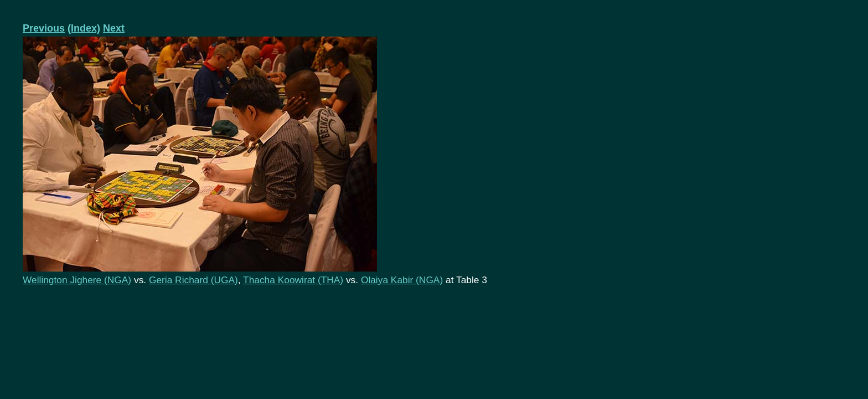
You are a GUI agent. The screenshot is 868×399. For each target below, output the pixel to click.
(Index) (84, 28)
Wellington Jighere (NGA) (77, 280)
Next (114, 28)
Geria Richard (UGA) (193, 280)
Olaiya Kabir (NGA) (402, 280)
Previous (44, 28)
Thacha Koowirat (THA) (293, 280)
